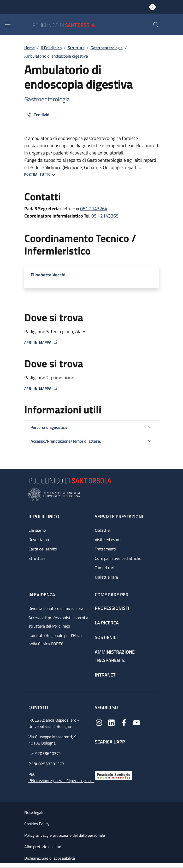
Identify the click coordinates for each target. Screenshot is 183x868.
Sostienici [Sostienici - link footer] (106, 637)
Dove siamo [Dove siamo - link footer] (39, 540)
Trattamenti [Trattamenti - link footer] (105, 549)
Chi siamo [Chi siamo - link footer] (37, 530)
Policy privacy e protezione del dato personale (65, 835)
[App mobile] (99, 757)
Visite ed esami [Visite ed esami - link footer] (108, 540)
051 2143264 (94, 209)
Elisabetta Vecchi (48, 275)
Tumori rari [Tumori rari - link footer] (105, 568)
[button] (156, 25)
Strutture (76, 48)
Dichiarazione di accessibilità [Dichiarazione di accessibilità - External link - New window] (50, 858)
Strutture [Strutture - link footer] (37, 558)
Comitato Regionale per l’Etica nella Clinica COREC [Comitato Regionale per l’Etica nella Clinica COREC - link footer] (55, 640)
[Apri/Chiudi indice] (3, 866)
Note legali (34, 812)
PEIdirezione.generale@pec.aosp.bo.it (61, 780)
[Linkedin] (111, 722)
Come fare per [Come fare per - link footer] (112, 595)
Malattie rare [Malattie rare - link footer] (106, 577)
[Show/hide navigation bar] (8, 24)
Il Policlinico (51, 48)
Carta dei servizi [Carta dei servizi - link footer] (43, 549)
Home (29, 48)
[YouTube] (137, 722)
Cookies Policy (37, 824)
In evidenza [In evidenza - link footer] (42, 595)
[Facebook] (124, 722)
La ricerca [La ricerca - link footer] (107, 623)
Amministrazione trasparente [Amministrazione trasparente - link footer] (115, 656)
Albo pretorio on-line (43, 847)
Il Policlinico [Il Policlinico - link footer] (44, 516)
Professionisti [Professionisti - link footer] (112, 608)
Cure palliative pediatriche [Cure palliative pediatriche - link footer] (118, 558)
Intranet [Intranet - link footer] (105, 675)
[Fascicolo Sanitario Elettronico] (114, 775)
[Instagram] (99, 722)
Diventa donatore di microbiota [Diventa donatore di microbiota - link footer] (56, 608)
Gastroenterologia (107, 48)
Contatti (39, 707)
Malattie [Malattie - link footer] (102, 530)
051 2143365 (105, 216)
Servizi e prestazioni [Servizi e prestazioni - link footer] (119, 516)
